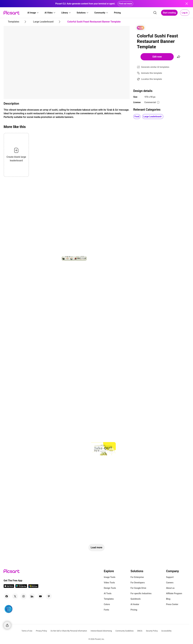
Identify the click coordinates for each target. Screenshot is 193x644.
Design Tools (110, 588)
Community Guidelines (125, 631)
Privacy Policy (41, 631)
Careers (170, 583)
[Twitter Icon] (15, 596)
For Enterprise (137, 577)
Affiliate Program (174, 593)
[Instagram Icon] (24, 596)
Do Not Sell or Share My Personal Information (69, 631)
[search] (155, 13)
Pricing (134, 610)
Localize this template (152, 79)
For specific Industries (141, 593)
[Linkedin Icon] (32, 596)
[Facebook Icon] (7, 596)
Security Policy (152, 631)
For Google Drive (138, 588)
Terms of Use (27, 631)
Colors (107, 604)
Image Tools (110, 577)
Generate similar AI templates (155, 67)
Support (170, 577)
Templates (109, 599)
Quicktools (136, 599)
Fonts (106, 610)
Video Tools (109, 583)
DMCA (140, 631)
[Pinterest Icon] (49, 596)
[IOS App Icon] (9, 587)
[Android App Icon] (21, 587)
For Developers (138, 583)
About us (170, 588)
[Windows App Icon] (33, 587)
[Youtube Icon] (40, 596)
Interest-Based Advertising (101, 631)
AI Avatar (135, 604)
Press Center (172, 604)
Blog (168, 599)
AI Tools (108, 593)
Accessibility (166, 631)
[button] (33, 13)
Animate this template (152, 73)
